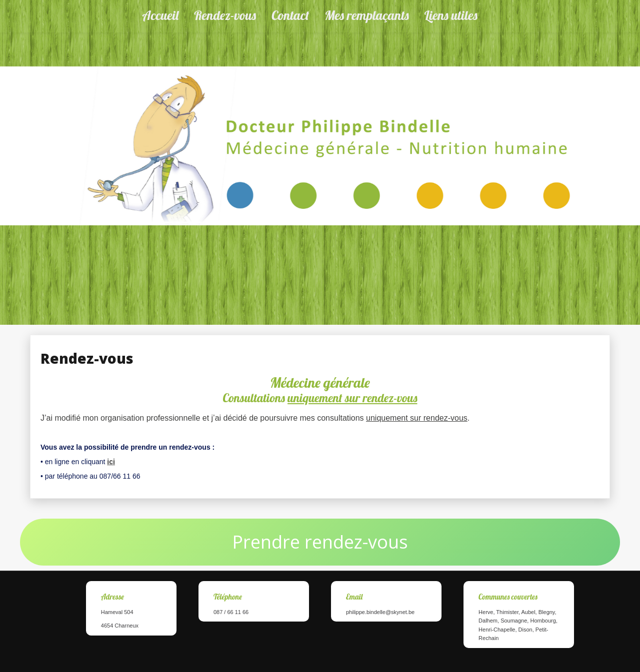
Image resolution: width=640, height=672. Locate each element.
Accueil (160, 15)
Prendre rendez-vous (320, 542)
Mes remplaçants (366, 15)
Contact (290, 15)
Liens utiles (451, 15)
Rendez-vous (225, 15)
